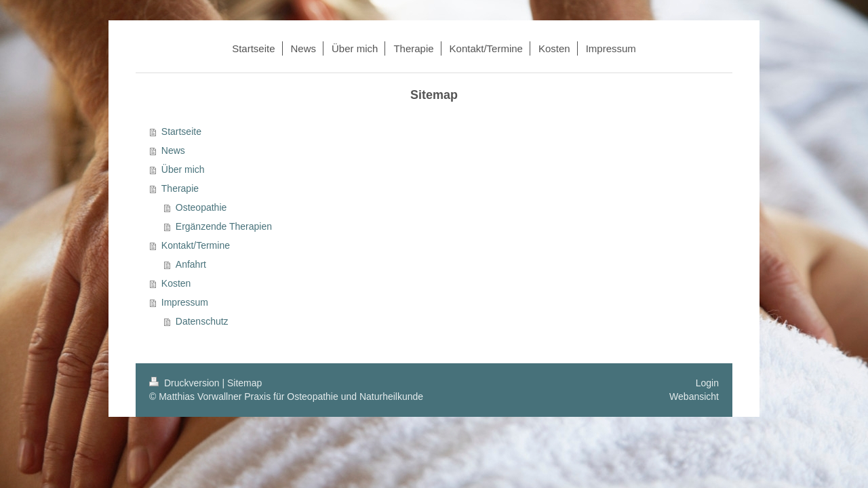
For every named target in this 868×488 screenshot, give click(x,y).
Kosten (176, 283)
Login (707, 383)
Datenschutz (202, 321)
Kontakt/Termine (196, 245)
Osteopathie (201, 207)
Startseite (181, 131)
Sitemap (244, 383)
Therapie (180, 188)
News (173, 150)
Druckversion (185, 383)
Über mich (183, 169)
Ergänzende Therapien (224, 226)
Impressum (185, 302)
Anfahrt (191, 264)
